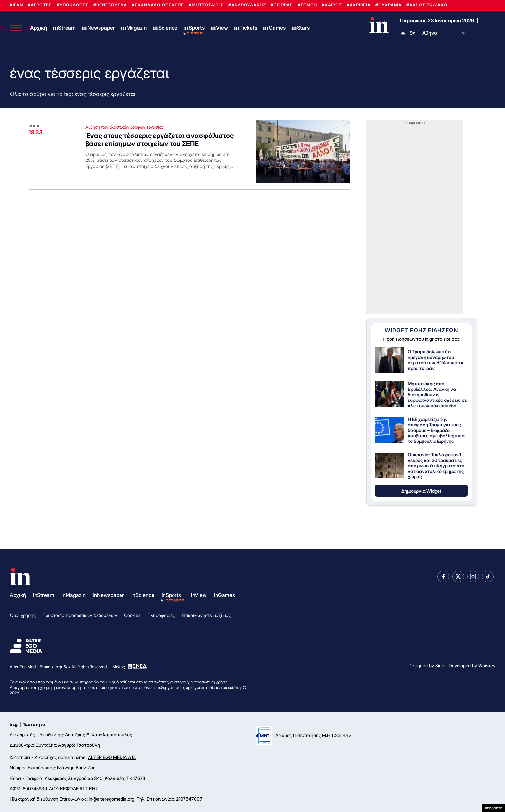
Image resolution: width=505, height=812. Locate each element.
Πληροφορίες (161, 615)
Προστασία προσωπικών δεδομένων (80, 615)
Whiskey (487, 666)
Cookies (132, 615)
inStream (44, 595)
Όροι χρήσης (23, 615)
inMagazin (74, 595)
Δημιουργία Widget (421, 491)
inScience (143, 595)
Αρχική (38, 28)
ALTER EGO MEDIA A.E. (112, 758)
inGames (224, 595)
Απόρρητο (494, 808)
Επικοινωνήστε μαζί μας (206, 615)
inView (199, 595)
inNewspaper (108, 595)
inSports (171, 595)
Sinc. (440, 666)
